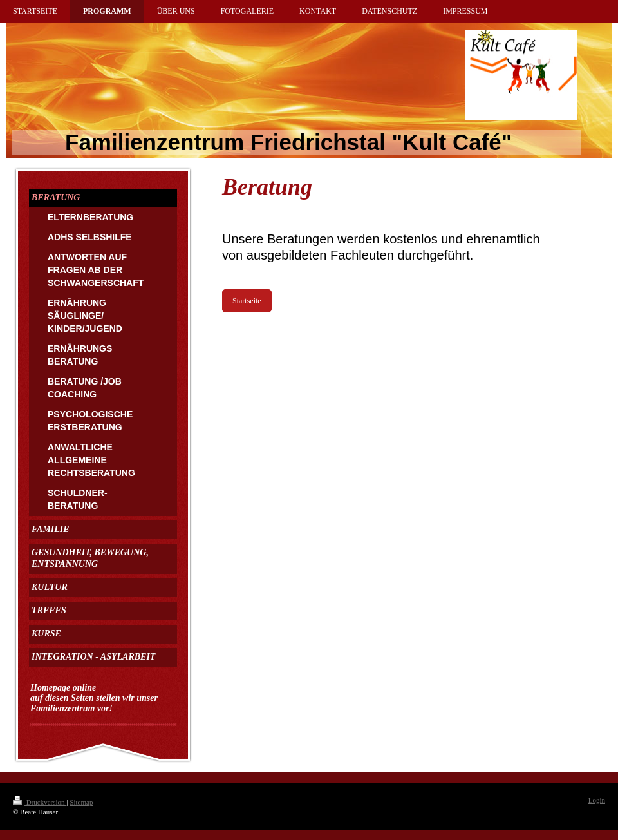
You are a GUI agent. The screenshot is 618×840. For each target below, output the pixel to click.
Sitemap (81, 802)
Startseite (247, 301)
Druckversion (40, 802)
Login (597, 800)
